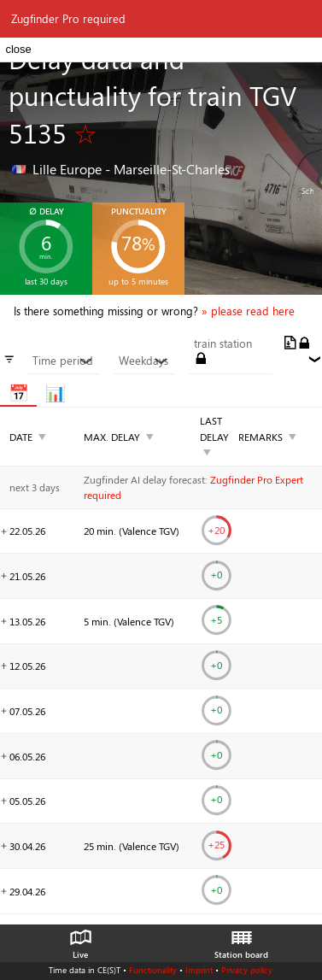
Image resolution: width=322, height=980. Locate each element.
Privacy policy (247, 970)
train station (223, 343)
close (18, 49)
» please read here (248, 311)
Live (80, 940)
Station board (241, 940)
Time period (63, 361)
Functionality (153, 970)
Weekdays (143, 361)
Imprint (199, 970)
